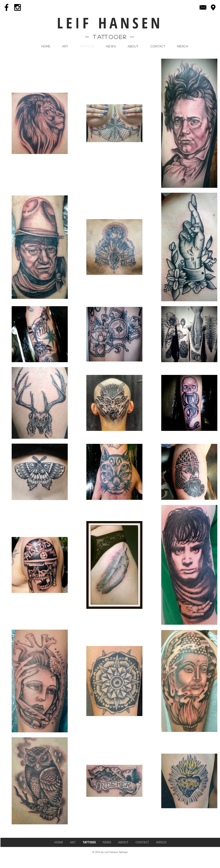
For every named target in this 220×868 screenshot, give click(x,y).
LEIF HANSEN (110, 23)
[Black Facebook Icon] (7, 7)
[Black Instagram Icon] (17, 7)
